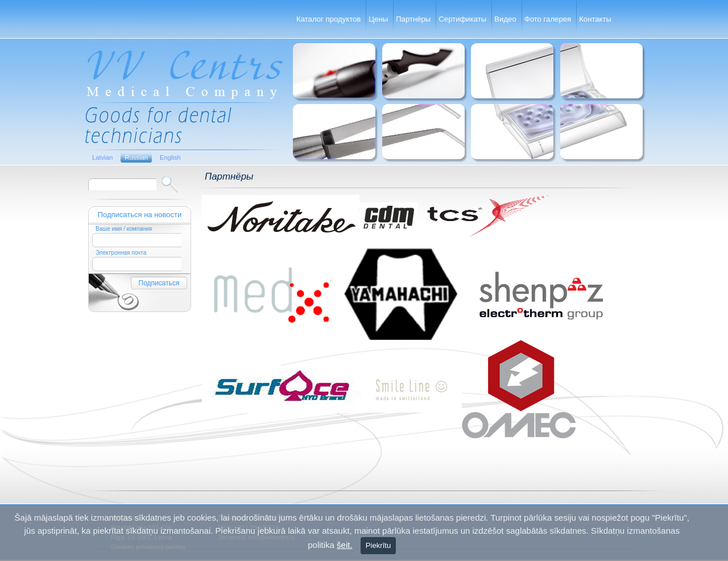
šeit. (345, 545)
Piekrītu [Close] (378, 545)
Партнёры (413, 19)
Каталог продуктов (328, 19)
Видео (505, 19)
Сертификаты (462, 19)
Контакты (595, 19)
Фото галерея (548, 19)
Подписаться (159, 283)
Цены (378, 19)
